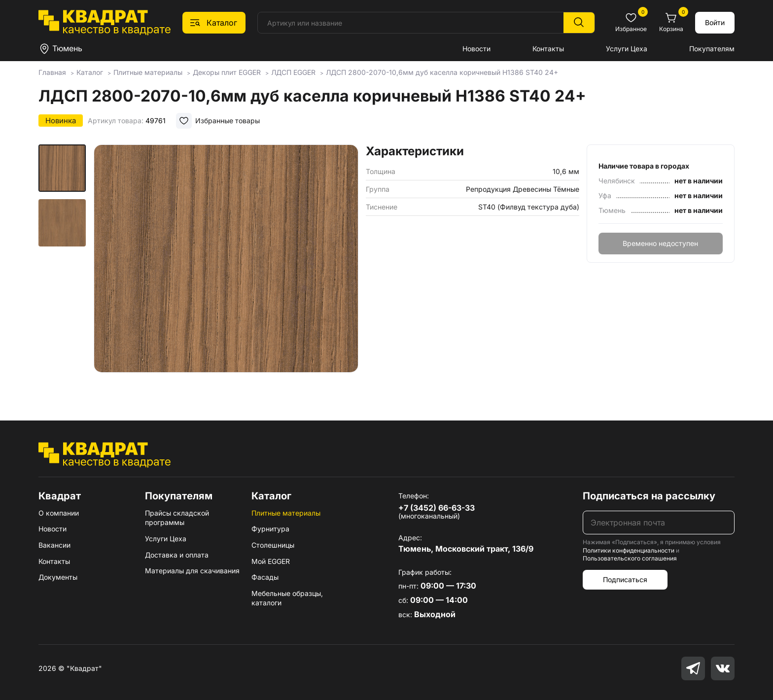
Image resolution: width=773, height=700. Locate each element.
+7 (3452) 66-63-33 (437, 508)
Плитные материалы (286, 513)
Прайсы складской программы (177, 518)
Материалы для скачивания (192, 571)
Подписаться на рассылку (649, 496)
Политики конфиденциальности (629, 550)
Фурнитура (270, 529)
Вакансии (54, 545)
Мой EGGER (271, 561)
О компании (59, 513)
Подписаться (625, 579)
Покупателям (712, 49)
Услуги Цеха (627, 49)
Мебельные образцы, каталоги (287, 598)
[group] (226, 268)
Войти (715, 22)
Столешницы (273, 545)
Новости (476, 49)
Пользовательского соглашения (630, 558)
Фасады (265, 577)
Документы (58, 577)
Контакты (548, 49)
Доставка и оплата (177, 555)
